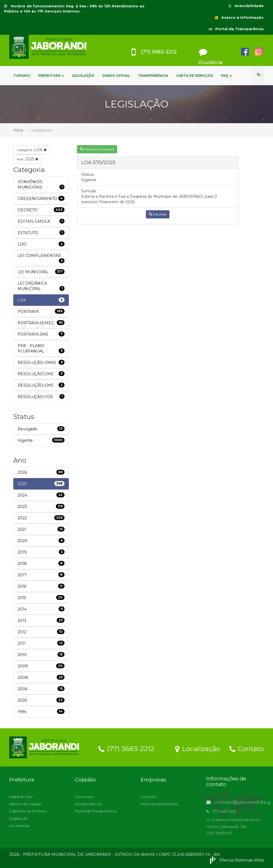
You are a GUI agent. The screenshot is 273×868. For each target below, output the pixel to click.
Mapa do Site (21, 797)
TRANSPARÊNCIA (153, 76)
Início (18, 130)
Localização (198, 748)
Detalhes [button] (158, 214)
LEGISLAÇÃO (83, 76)
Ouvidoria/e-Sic (89, 804)
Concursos (84, 797)
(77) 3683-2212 (126, 748)
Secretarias (19, 826)
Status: (88, 174)
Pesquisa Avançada (97, 149)
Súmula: (89, 191)
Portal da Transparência (236, 29)
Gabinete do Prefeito (28, 811)
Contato (247, 748)
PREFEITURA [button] (51, 76)
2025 (28, 159)
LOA (32, 150)
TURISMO (22, 76)
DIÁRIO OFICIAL (116, 76)
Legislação (19, 818)
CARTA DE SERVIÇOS (195, 76)
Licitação (149, 797)
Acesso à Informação (239, 17)
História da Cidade (25, 804)
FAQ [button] (226, 76)
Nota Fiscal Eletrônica (160, 804)
